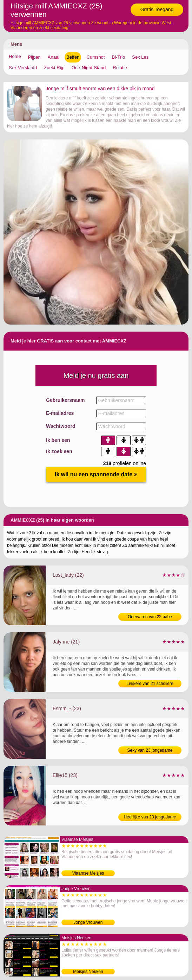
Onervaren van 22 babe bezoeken (150, 618)
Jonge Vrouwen (88, 922)
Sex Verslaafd (23, 68)
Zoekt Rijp (54, 68)
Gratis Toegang (157, 9)
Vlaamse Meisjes (88, 873)
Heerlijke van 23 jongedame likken (150, 818)
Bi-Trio (118, 57)
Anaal (54, 57)
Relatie (120, 68)
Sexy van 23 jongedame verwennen (150, 751)
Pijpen (34, 57)
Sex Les (140, 57)
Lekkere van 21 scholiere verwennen (150, 684)
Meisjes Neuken (88, 972)
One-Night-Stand (89, 68)
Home (15, 56)
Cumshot (95, 57)
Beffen (73, 57)
